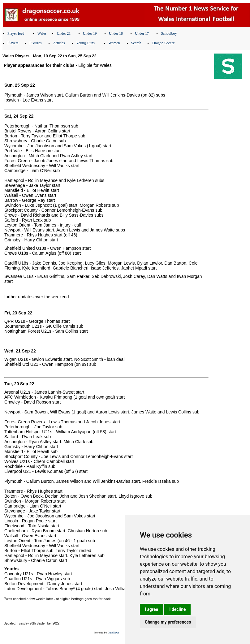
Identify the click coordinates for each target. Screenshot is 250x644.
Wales (42, 33)
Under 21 (64, 33)
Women (114, 43)
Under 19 (90, 33)
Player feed (16, 33)
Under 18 (116, 33)
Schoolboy (169, 33)
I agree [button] (151, 609)
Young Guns (85, 43)
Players (13, 43)
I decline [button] (177, 609)
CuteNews (114, 633)
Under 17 (142, 33)
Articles (59, 43)
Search (136, 43)
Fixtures (35, 43)
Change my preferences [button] (168, 622)
